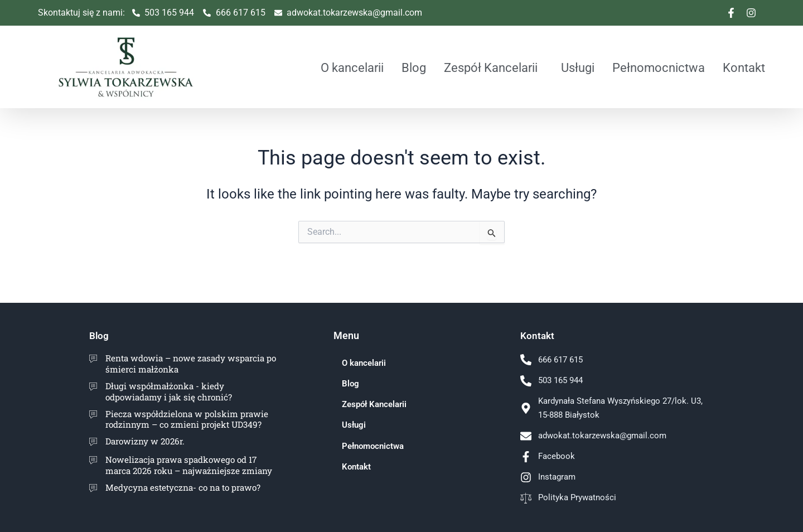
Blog (414, 67)
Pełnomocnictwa (659, 67)
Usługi (578, 67)
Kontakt (744, 67)
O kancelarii (352, 67)
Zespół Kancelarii (491, 67)
